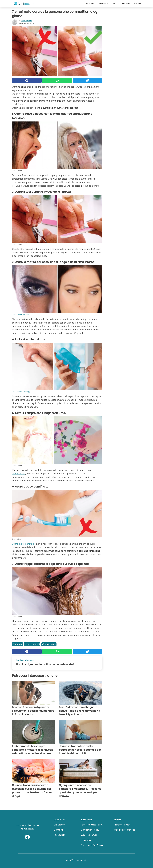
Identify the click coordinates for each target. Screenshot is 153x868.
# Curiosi (17, 644)
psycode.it (59, 835)
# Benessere (49, 644)
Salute (115, 4)
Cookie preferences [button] (125, 830)
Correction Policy (90, 830)
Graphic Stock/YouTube (20, 314)
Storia (138, 4)
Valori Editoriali (89, 835)
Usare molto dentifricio (24, 544)
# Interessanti (32, 644)
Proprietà (86, 840)
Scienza (90, 4)
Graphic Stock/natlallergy (21, 392)
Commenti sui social (92, 845)
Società (126, 4)
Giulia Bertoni (26, 21)
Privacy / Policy (122, 825)
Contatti (58, 830)
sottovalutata (19, 474)
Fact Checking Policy (92, 825)
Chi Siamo (59, 825)
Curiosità (103, 4)
